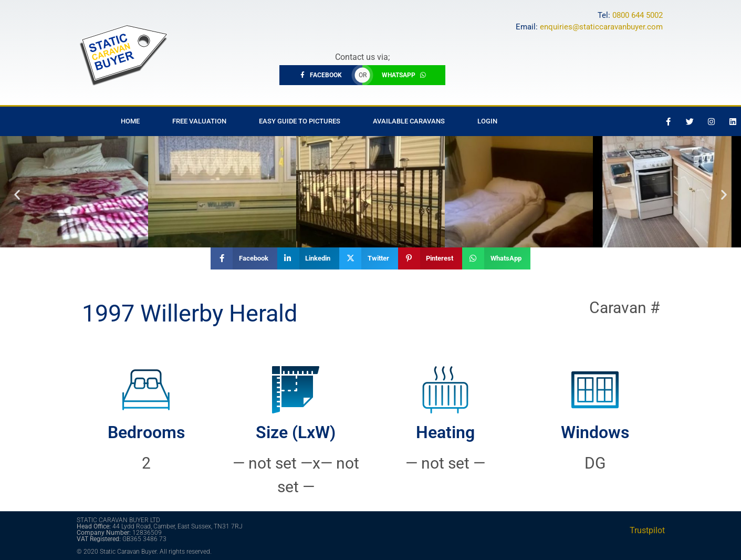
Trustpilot (647, 530)
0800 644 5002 (638, 15)
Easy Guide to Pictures (300, 121)
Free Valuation (199, 121)
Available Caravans (409, 121)
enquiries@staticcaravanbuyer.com (601, 27)
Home (130, 121)
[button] (17, 194)
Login (487, 121)
